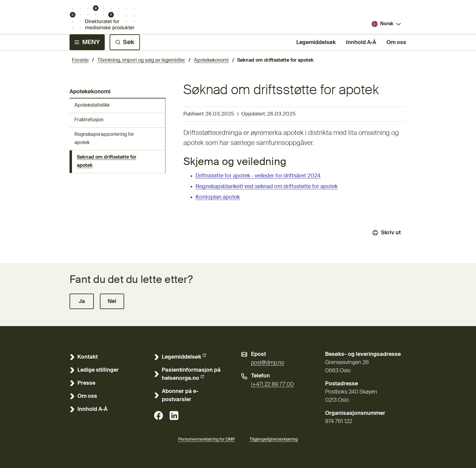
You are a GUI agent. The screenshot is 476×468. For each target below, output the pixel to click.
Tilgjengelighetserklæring (274, 439)
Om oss (396, 43)
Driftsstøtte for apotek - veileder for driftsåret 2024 (258, 176)
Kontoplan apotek (218, 197)
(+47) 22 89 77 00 (272, 384)
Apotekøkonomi (211, 60)
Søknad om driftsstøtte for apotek (107, 162)
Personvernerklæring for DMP (207, 439)
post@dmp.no (268, 363)
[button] (82, 301)
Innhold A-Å (361, 43)
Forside (80, 60)
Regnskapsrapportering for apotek (104, 139)
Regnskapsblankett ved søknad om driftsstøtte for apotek (267, 187)
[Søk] (125, 42)
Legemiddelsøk (316, 42)
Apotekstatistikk (92, 105)
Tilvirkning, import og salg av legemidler (141, 60)
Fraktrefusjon (89, 120)
